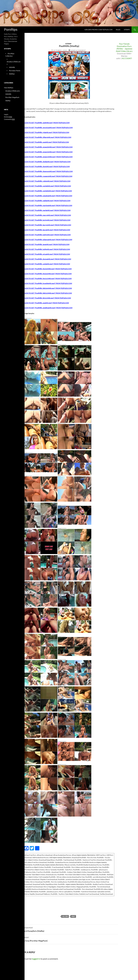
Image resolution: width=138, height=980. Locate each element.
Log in (6, 114)
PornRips (11, 30)
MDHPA (12, 67)
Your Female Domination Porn (124, 45)
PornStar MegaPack (12, 97)
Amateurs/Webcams (13, 91)
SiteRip (68, 44)
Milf (73, 916)
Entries (8, 117)
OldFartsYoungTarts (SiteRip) (69, 929)
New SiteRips (9, 88)
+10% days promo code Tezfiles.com (98, 30)
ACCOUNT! (127, 58)
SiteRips (127, 30)
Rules (118, 30)
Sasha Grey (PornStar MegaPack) (69, 939)
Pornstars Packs (15, 71)
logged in (36, 959)
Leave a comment (78, 50)
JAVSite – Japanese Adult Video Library (124, 50)
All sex (65, 916)
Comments (9, 119)
